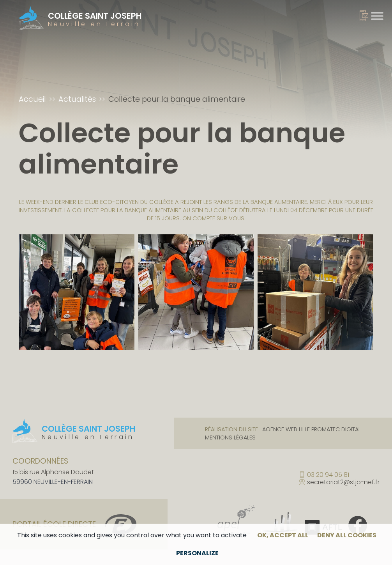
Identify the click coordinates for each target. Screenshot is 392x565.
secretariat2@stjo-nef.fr (343, 482)
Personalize (197, 553)
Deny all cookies (347, 535)
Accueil (32, 99)
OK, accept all (283, 535)
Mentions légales (230, 437)
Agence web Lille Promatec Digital (312, 429)
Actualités (77, 99)
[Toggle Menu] (377, 16)
